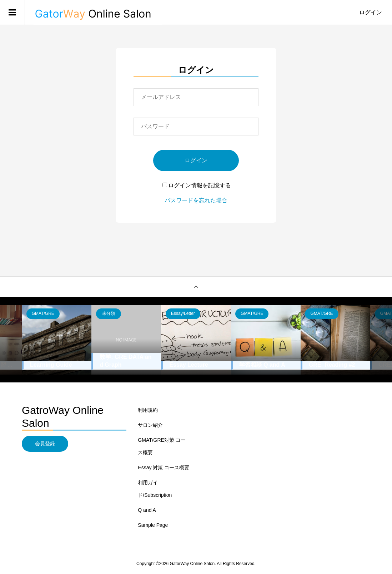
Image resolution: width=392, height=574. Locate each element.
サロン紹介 (150, 425)
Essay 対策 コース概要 (164, 467)
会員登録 (45, 444)
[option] (57, 340)
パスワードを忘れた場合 (196, 200)
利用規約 (148, 410)
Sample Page (153, 525)
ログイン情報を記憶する (197, 185)
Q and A (147, 510)
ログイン (371, 12)
